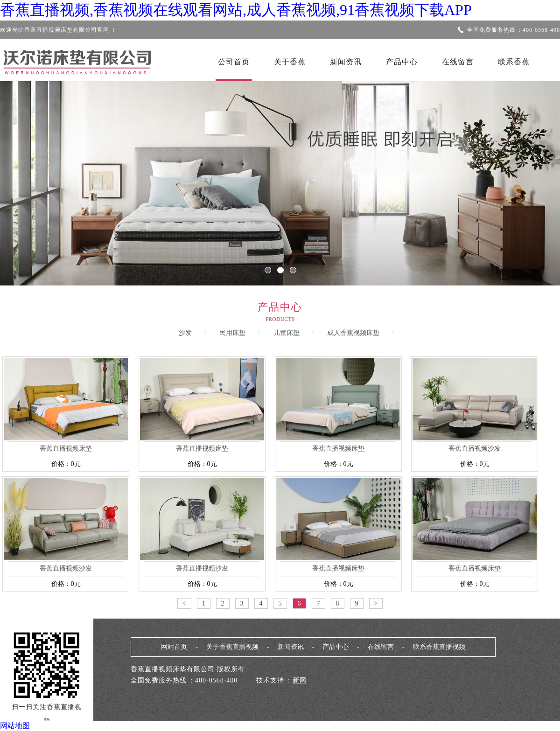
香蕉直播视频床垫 (66, 449)
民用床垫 (232, 333)
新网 (300, 680)
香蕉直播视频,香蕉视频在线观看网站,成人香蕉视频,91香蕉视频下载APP (236, 10)
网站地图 (15, 726)
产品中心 (402, 62)
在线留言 (458, 62)
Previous (35, 177)
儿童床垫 (287, 333)
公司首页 (234, 62)
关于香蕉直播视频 (232, 647)
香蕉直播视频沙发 (475, 449)
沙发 (185, 333)
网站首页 (174, 647)
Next (525, 177)
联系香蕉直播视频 (439, 647)
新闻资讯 (346, 62)
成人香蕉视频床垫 (353, 333)
